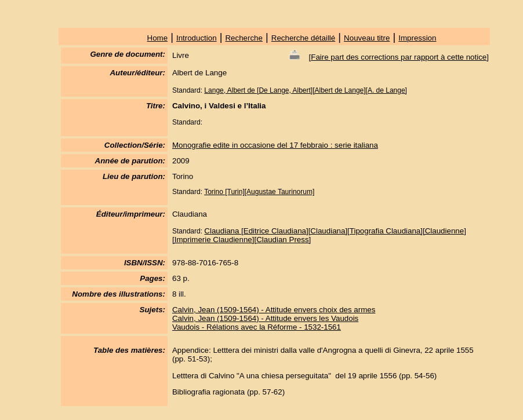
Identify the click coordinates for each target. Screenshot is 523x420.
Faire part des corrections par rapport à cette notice (399, 57)
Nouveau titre (367, 38)
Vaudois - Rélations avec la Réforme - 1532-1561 (257, 327)
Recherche (244, 38)
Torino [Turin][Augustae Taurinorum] (259, 192)
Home (158, 38)
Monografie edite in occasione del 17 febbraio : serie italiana (275, 145)
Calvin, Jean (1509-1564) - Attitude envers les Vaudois (265, 318)
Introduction (197, 38)
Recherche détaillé (303, 38)
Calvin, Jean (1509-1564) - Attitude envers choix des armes (274, 310)
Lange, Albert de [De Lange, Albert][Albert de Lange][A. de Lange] (306, 90)
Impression (417, 38)
